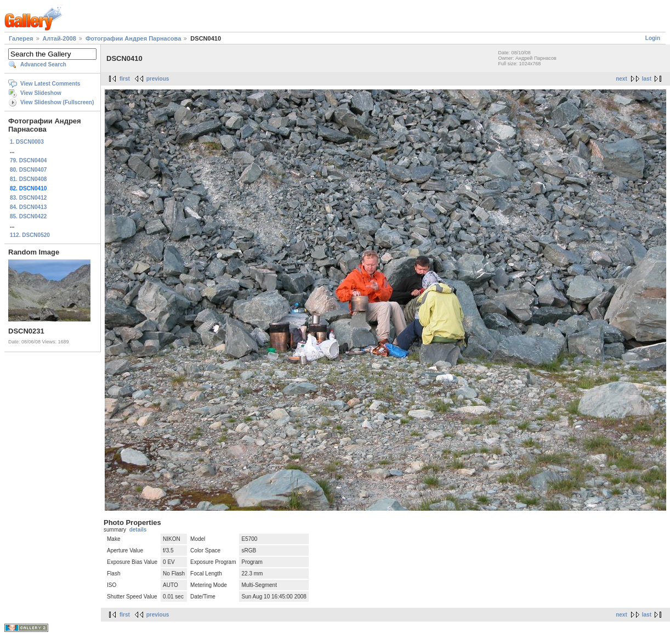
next (621, 79)
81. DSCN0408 (28, 179)
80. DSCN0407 (28, 170)
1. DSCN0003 (27, 142)
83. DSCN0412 (28, 198)
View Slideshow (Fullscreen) (57, 102)
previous (158, 79)
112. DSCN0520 (30, 235)
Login (653, 38)
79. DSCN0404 (28, 160)
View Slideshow (41, 93)
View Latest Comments (50, 84)
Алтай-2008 (59, 38)
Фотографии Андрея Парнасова (133, 38)
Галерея (21, 38)
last (647, 79)
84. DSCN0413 (28, 207)
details (138, 530)
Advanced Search (43, 64)
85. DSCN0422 (28, 216)
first (125, 79)
